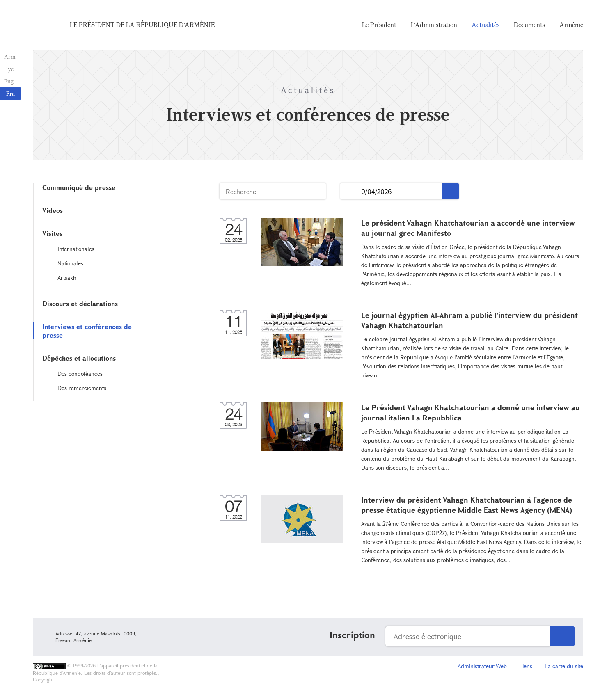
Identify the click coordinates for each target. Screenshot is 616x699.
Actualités (485, 25)
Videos (53, 210)
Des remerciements (82, 388)
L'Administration (434, 25)
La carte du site (564, 666)
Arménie (571, 25)
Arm (10, 56)
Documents (529, 25)
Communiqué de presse (79, 187)
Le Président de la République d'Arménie (142, 25)
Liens (526, 666)
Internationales (76, 249)
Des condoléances (80, 373)
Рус (9, 69)
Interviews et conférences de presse (87, 331)
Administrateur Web (482, 666)
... (349, 191)
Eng (9, 81)
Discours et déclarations (80, 303)
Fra (10, 93)
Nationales (70, 263)
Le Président (379, 25)
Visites (52, 233)
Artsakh (67, 278)
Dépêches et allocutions (79, 358)
